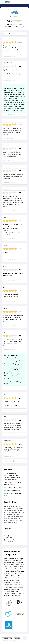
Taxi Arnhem (14, 17)
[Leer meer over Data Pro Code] (9, 603)
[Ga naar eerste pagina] (6, 461)
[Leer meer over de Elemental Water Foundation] (9, 625)
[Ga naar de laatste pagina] (23, 461)
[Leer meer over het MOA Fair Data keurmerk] (20, 603)
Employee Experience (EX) (11, 577)
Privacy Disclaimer (7, 637)
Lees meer (6, 52)
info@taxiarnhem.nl (11, 536)
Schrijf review (18, 24)
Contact (6, 639)
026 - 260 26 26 (10, 538)
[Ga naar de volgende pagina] (19, 461)
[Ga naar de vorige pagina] (10, 461)
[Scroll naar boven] (25, 638)
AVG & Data (17, 637)
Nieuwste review (20, 34)
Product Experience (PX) (11, 575)
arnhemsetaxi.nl (10, 540)
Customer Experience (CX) (13, 574)
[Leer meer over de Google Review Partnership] (20, 614)
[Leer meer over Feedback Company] (9, 614)
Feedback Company (15, 641)
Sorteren (11, 34)
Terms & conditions (15, 639)
